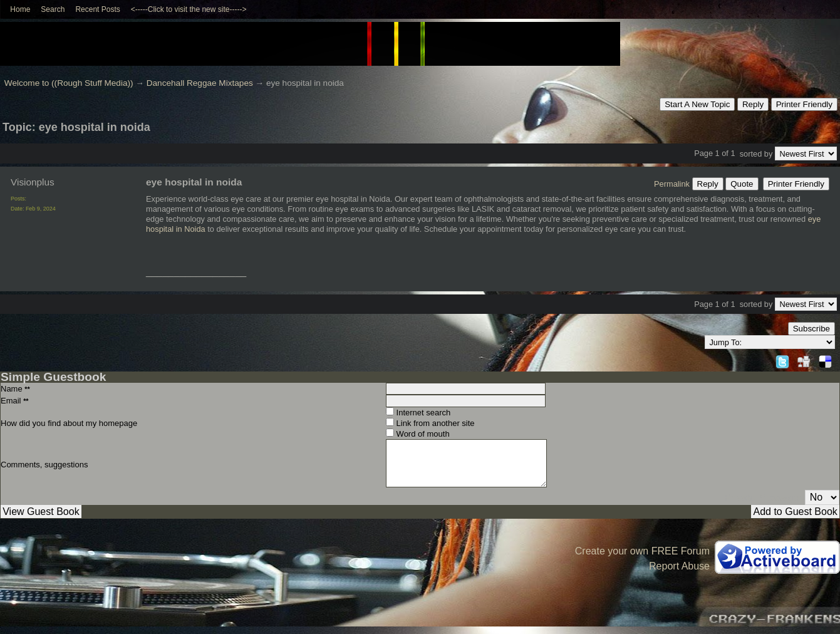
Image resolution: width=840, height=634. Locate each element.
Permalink (672, 184)
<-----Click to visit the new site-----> (189, 9)
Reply (753, 104)
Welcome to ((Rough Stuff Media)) (69, 83)
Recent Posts (97, 9)
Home (20, 9)
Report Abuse (679, 566)
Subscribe (811, 329)
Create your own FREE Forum (642, 551)
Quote (742, 184)
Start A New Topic (697, 104)
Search (53, 9)
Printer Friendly (804, 104)
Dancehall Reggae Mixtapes (200, 83)
